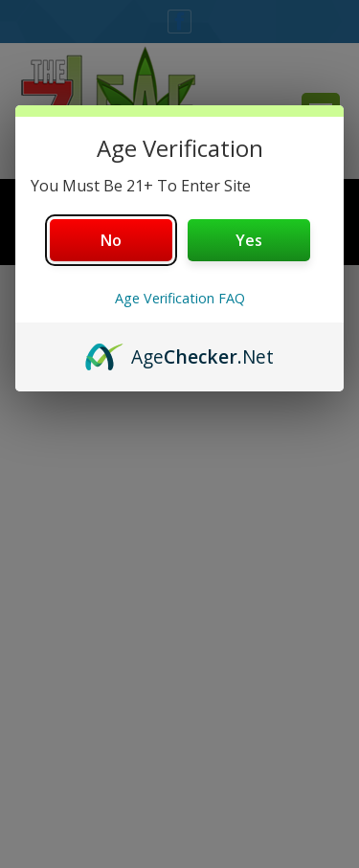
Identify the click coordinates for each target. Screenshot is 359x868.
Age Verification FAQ (180, 298)
